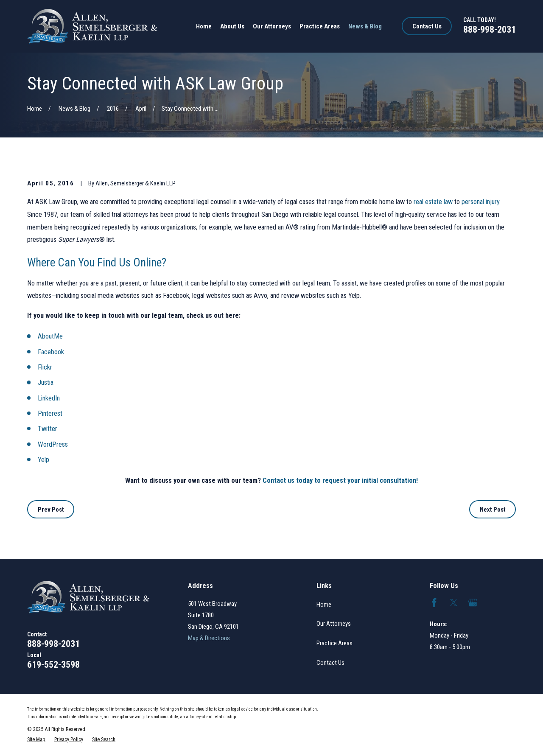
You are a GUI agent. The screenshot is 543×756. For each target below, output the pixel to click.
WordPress (53, 444)
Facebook (51, 352)
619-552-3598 (53, 664)
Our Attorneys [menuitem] (272, 26)
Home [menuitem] (204, 26)
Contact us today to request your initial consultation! (340, 480)
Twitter (48, 429)
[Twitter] (454, 603)
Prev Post (51, 510)
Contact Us (427, 26)
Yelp (43, 460)
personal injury (480, 202)
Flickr (45, 367)
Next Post (493, 510)
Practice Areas (334, 643)
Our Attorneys (334, 624)
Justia (46, 382)
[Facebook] (434, 603)
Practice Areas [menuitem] (320, 26)
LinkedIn (49, 398)
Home (324, 605)
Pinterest (50, 413)
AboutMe (50, 336)
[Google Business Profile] (473, 603)
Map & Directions (209, 638)
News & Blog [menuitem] (365, 26)
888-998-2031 (490, 29)
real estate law (433, 202)
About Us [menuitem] (232, 26)
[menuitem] (36, 739)
